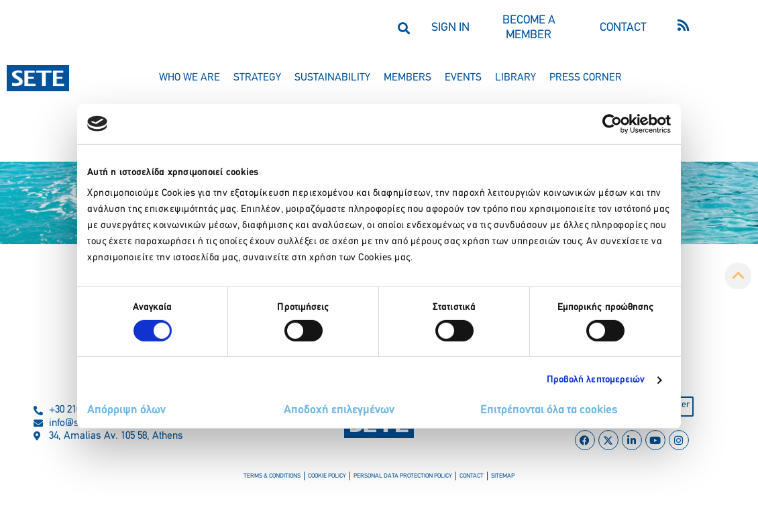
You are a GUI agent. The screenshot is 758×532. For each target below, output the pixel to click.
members (408, 78)
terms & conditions (286, 479)
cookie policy (335, 479)
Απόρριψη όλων (126, 410)
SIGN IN (450, 28)
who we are (189, 78)
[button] (403, 28)
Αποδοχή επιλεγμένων (339, 410)
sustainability (332, 78)
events (463, 78)
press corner (586, 78)
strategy (257, 78)
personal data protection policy (401, 479)
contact (460, 479)
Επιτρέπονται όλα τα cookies (549, 410)
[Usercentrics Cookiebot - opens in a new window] (612, 123)
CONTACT (623, 28)
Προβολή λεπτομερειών (596, 380)
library (516, 78)
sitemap (487, 479)
